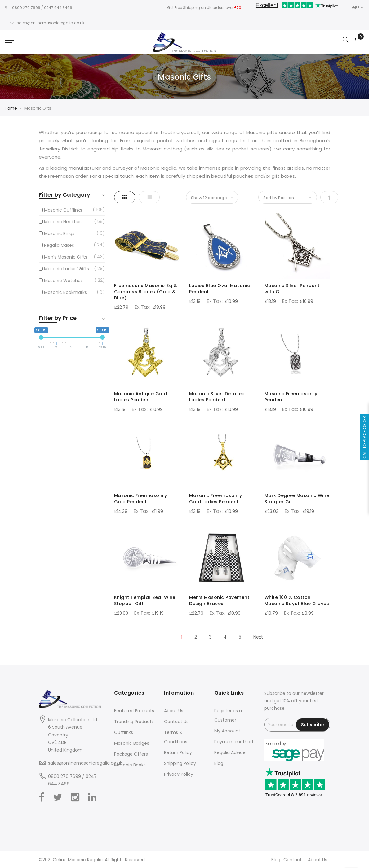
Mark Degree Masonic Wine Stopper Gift (297, 499)
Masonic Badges (132, 743)
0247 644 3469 (58, 8)
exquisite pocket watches (165, 140)
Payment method (234, 742)
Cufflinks (124, 732)
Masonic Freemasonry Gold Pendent (141, 499)
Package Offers (131, 754)
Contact (293, 860)
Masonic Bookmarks (65, 292)
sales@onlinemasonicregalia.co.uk (47, 23)
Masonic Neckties (63, 222)
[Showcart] (357, 40)
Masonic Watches (63, 281)
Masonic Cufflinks (63, 210)
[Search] (346, 40)
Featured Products (134, 711)
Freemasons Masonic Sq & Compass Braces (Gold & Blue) (146, 292)
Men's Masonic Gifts (66, 257)
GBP (358, 8)
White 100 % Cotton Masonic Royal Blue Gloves (297, 600)
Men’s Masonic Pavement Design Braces (219, 600)
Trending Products (134, 722)
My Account (227, 731)
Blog (219, 763)
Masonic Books (130, 765)
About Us (174, 711)
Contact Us (176, 722)
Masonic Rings (59, 233)
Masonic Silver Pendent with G (292, 289)
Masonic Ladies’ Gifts (67, 269)
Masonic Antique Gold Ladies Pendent (141, 397)
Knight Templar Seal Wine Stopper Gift (145, 600)
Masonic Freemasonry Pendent (291, 397)
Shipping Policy (180, 763)
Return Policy (178, 752)
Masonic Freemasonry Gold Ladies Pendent (216, 499)
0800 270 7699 (22, 8)
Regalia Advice (230, 752)
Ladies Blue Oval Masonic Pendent (220, 289)
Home (11, 108)
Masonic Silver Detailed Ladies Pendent (217, 397)
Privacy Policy (179, 774)
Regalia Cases (59, 245)
